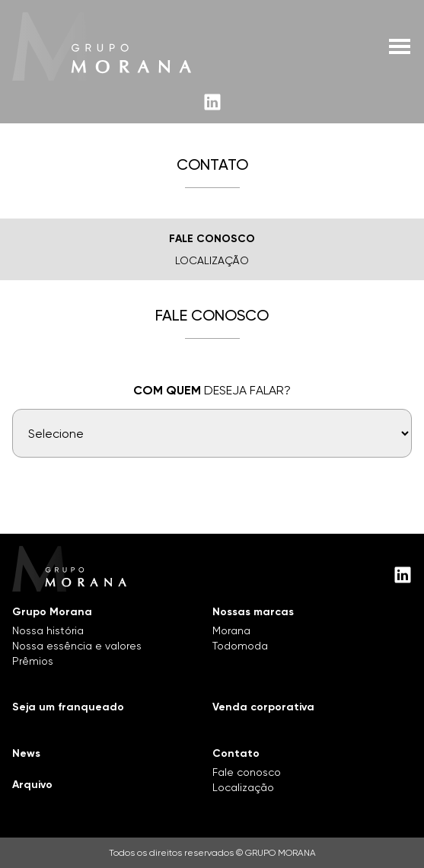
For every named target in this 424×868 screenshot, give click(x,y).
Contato (236, 753)
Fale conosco (247, 772)
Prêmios (33, 661)
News (26, 753)
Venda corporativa (263, 707)
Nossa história (48, 630)
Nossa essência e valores (77, 646)
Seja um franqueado (68, 707)
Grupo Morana (52, 612)
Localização (212, 260)
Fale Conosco (212, 239)
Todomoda (240, 646)
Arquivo (32, 785)
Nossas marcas (253, 612)
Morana (231, 630)
